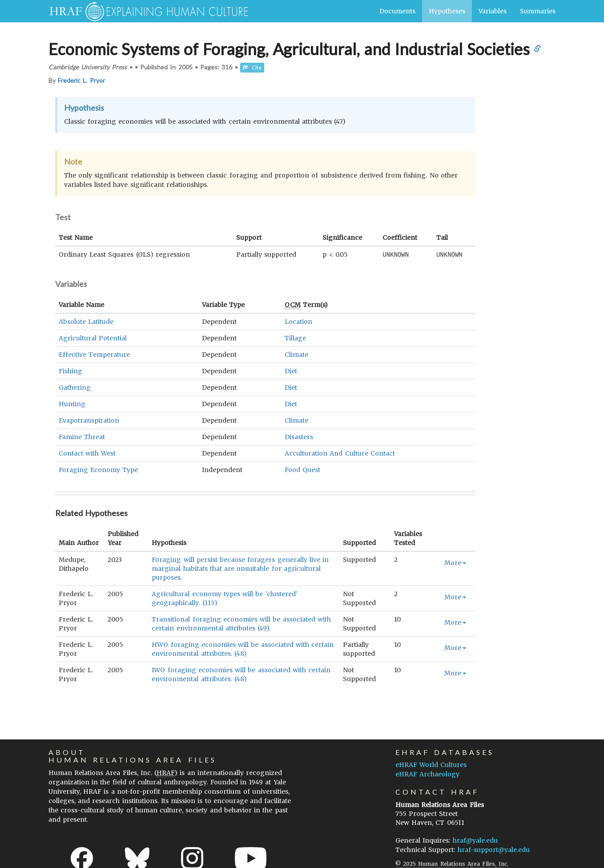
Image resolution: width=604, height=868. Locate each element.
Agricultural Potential (93, 338)
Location (298, 321)
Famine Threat (82, 436)
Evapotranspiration (89, 420)
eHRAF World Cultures (431, 764)
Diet (291, 371)
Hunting (72, 404)
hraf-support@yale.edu (494, 849)
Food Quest (302, 469)
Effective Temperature (94, 354)
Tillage (295, 338)
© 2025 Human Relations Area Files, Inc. (452, 863)
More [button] (455, 562)
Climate (296, 354)
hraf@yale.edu (475, 840)
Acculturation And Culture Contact (340, 453)
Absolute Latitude (86, 321)
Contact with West (87, 453)
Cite (252, 67)
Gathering (75, 387)
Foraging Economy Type (98, 469)
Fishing (70, 371)
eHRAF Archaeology (427, 774)
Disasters (299, 436)
